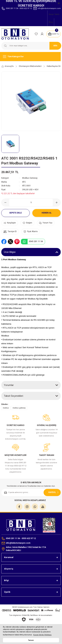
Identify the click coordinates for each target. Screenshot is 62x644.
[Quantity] (31, 203)
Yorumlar (9, 385)
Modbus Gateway (30, 178)
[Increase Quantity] (57, 203)
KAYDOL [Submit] (54, 492)
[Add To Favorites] (27, 223)
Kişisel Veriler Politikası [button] (42, 635)
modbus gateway (19, 408)
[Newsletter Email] (31, 492)
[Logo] (17, 34)
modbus (6, 408)
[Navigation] (31, 57)
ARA (55, 46)
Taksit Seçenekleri (14, 396)
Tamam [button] (31, 640)
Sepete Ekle (15, 213)
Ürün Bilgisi (10, 252)
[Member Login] (42, 34)
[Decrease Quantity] (5, 203)
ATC (24, 182)
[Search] (31, 46)
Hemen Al (47, 213)
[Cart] (54, 34)
